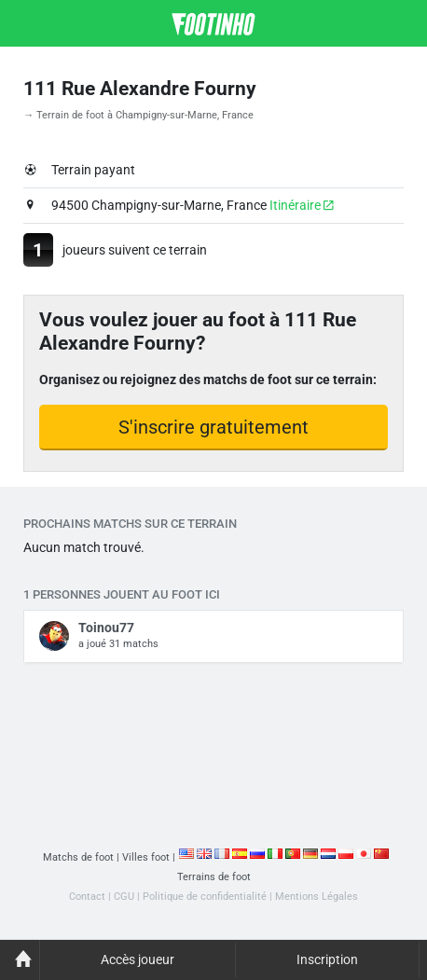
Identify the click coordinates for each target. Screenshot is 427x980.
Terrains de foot (214, 877)
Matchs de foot (78, 857)
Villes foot (146, 857)
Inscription (327, 959)
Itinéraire (302, 205)
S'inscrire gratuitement (213, 427)
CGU (124, 897)
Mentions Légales (317, 897)
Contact (87, 897)
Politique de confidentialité (205, 897)
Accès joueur (138, 959)
